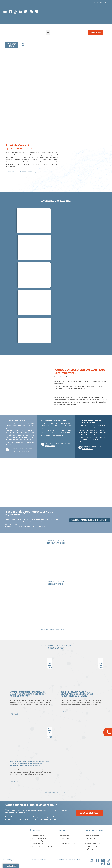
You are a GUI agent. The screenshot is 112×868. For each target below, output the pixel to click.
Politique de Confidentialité (39, 860)
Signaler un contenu (92, 836)
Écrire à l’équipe (90, 838)
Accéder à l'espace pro (100, 3)
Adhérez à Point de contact (94, 844)
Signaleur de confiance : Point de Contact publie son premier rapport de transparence (29, 763)
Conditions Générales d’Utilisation (69, 860)
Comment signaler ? (65, 836)
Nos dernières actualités (66, 844)
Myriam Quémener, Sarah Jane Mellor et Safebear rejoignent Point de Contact (28, 694)
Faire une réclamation (93, 841)
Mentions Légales (8, 860)
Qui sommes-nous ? (37, 836)
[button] (82, 3)
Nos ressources (63, 838)
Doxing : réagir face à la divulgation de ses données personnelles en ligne (77, 694)
